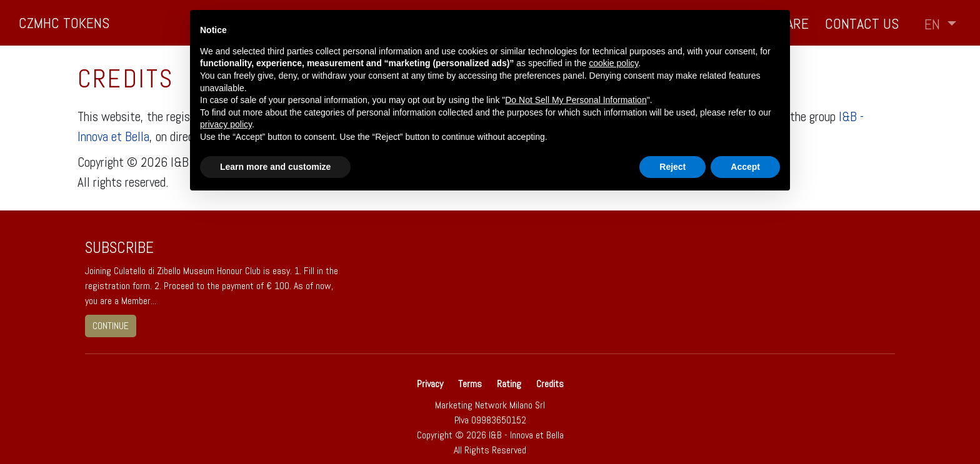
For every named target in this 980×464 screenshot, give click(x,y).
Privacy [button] (431, 384)
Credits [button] (550, 384)
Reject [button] (672, 167)
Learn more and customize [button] (275, 167)
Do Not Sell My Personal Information (576, 100)
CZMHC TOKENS (64, 23)
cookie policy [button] (613, 63)
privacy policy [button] (226, 124)
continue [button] (111, 326)
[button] (940, 24)
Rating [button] (509, 384)
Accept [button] (745, 167)
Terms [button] (470, 384)
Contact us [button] (862, 23)
